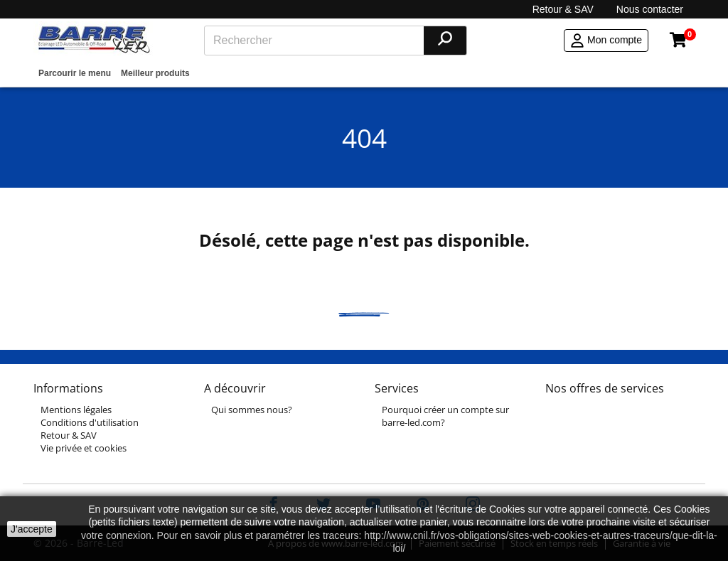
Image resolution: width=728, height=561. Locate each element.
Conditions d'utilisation (90, 422)
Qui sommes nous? (252, 410)
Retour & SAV (563, 9)
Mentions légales (76, 410)
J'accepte (32, 529)
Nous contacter (650, 9)
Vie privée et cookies (84, 448)
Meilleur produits (155, 73)
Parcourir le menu (75, 73)
